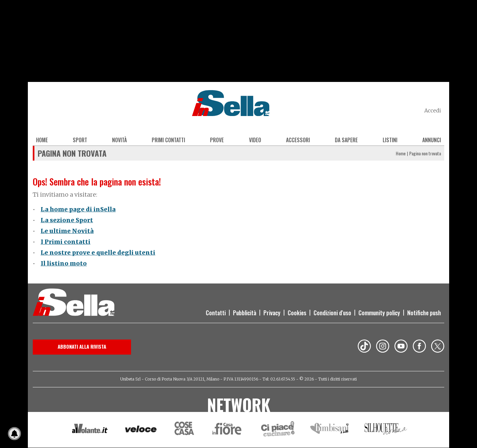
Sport (80, 140)
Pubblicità (245, 313)
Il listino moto (64, 263)
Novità (119, 140)
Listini (390, 140)
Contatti (216, 313)
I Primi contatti (66, 242)
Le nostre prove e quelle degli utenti (98, 253)
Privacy (272, 313)
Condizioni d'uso (332, 313)
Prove (217, 140)
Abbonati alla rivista (82, 346)
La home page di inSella (78, 209)
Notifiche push (424, 313)
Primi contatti (168, 140)
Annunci (432, 140)
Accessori (298, 140)
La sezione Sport (67, 220)
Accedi (433, 110)
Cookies (297, 313)
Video (255, 140)
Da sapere (346, 140)
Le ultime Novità (67, 231)
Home (42, 140)
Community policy (379, 313)
